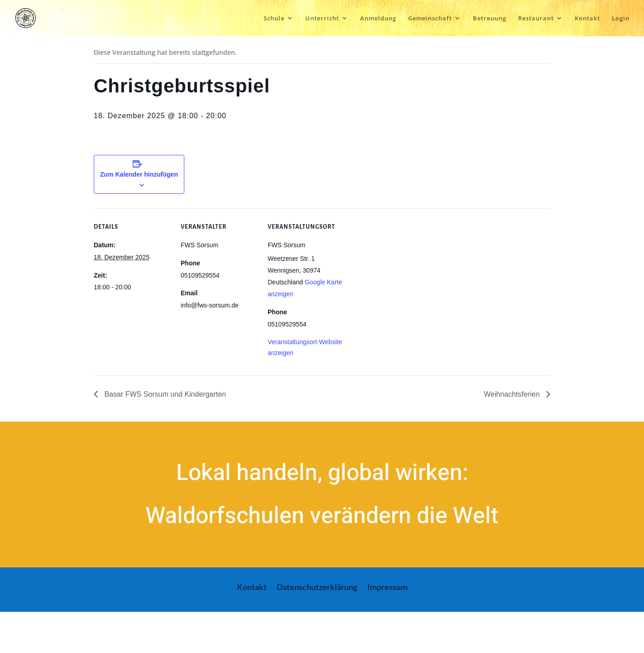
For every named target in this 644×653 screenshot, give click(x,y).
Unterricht (322, 19)
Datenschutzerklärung (317, 588)
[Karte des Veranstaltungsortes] (402, 271)
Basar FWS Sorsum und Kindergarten (164, 394)
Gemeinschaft (430, 19)
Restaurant (536, 19)
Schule (274, 19)
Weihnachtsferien (513, 394)
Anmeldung (378, 19)
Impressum (387, 588)
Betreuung (490, 19)
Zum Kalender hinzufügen (139, 174)
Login (621, 19)
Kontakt (587, 19)
